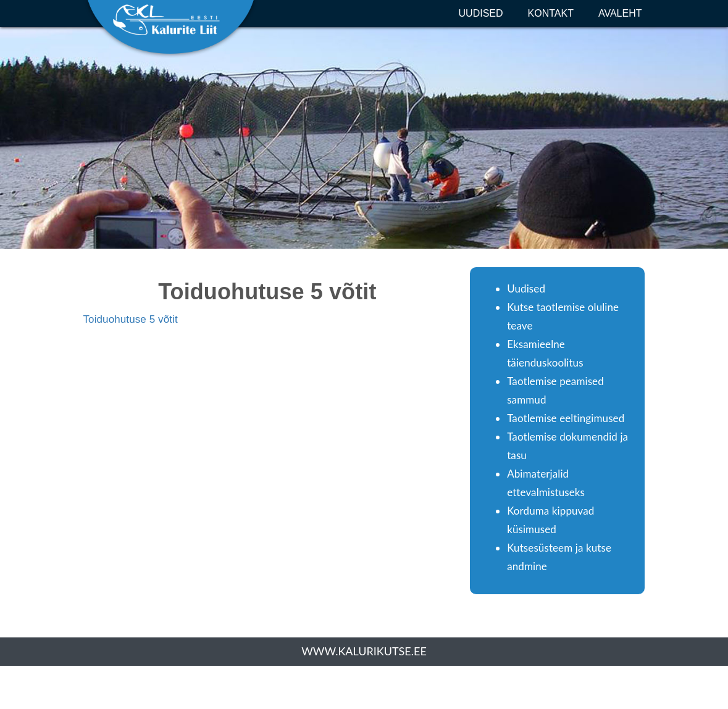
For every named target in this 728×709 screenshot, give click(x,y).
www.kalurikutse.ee (364, 651)
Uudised (481, 13)
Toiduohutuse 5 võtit (131, 319)
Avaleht (620, 13)
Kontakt (551, 13)
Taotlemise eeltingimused (566, 418)
